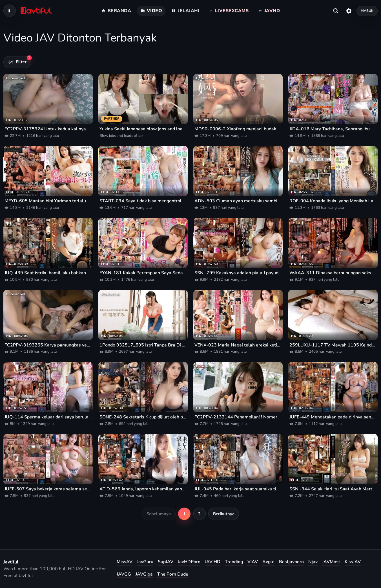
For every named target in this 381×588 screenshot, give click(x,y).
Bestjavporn (291, 562)
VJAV (253, 562)
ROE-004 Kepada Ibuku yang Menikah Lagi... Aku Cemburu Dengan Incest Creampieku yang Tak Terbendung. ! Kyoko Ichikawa (333, 201)
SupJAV (166, 562)
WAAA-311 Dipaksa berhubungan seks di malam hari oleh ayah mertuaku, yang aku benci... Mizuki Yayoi (333, 273)
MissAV (125, 562)
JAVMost (331, 562)
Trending (234, 562)
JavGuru (145, 562)
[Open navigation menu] (10, 11)
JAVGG (124, 574)
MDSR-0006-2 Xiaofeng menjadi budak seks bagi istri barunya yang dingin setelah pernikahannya (238, 129)
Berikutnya (224, 514)
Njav (313, 562)
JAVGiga (144, 574)
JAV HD (213, 562)
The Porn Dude (173, 574)
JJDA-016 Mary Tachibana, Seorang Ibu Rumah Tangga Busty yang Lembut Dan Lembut (333, 129)
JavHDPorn (189, 562)
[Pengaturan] (349, 11)
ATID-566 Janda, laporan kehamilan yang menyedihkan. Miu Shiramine (143, 489)
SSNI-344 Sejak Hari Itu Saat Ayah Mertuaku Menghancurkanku (333, 489)
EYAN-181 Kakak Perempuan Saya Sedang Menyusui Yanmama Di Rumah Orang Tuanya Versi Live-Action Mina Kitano (143, 273)
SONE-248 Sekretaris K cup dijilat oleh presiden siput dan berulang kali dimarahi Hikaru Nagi (143, 417)
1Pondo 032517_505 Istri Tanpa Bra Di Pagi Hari (143, 345)
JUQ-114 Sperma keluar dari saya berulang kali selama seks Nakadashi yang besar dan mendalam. (48, 417)
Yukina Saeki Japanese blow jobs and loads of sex (143, 129)
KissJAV (353, 562)
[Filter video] (17, 62)
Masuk (367, 11)
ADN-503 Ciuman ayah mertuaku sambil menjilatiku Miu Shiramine (238, 201)
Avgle (268, 562)
